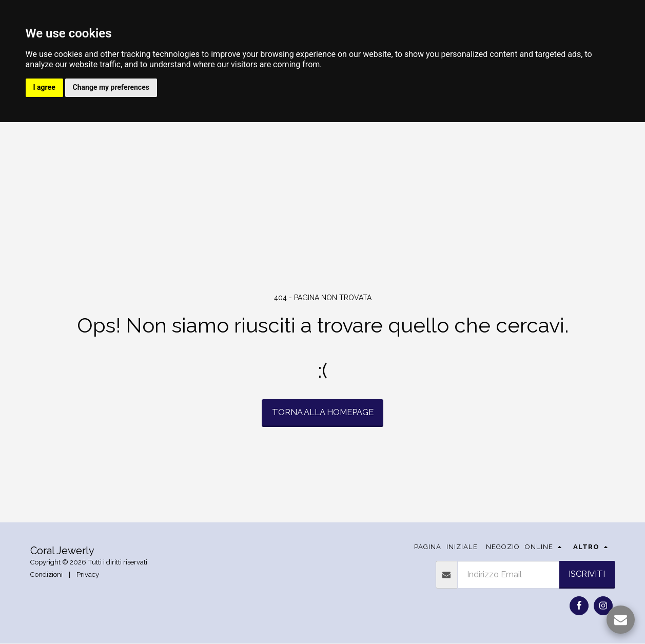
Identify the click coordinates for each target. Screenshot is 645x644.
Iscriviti (587, 575)
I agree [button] (45, 88)
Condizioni (46, 575)
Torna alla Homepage (323, 413)
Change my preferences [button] (113, 88)
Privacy (88, 575)
